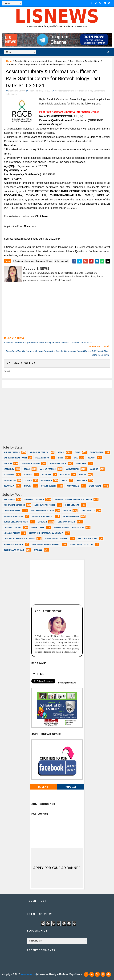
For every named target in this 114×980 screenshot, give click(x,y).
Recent (43, 787)
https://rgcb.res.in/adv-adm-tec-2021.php (37, 239)
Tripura (28, 486)
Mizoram (28, 475)
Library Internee (12, 533)
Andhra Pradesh (12, 452)
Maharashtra (72, 469)
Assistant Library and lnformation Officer (34, 61)
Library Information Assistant (69, 528)
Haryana (8, 464)
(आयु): (12, 166)
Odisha (83, 475)
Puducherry (10, 480)
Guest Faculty (88, 511)
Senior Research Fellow (82, 544)
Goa (76, 458)
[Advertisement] (57, 310)
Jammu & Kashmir (58, 464)
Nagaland (47, 475)
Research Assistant (88, 539)
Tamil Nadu (81, 480)
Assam (61, 452)
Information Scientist (43, 516)
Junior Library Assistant (16, 522)
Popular (71, 787)
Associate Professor (45, 505)
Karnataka (9, 469)
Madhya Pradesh (48, 469)
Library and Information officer (19, 539)
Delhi (61, 458)
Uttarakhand (73, 486)
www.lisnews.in (28, 974)
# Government (62, 261)
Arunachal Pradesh (39, 452)
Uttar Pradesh (48, 486)
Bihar (77, 452)
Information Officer (14, 516)
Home (9, 61)
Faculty (67, 511)
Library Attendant (13, 528)
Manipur (94, 469)
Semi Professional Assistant (46, 544)
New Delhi (65, 475)
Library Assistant (66, 522)
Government (61, 61)
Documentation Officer (42, 511)
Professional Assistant (57, 539)
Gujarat (91, 458)
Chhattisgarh (97, 452)
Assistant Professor (14, 505)
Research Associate (14, 544)
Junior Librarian (71, 516)
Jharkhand (81, 464)
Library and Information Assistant (46, 533)
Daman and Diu (42, 458)
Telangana (9, 486)
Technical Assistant (14, 550)
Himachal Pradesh (31, 464)
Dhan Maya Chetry (23, 970)
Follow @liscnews (67, 683)
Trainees (38, 550)
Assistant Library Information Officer (73, 499)
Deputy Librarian (12, 511)
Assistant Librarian (34, 499)
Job (71, 61)
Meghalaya (9, 475)
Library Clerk (38, 528)
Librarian (42, 522)
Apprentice (9, 499)
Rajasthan (47, 480)
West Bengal (95, 486)
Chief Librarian (72, 505)
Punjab (28, 480)
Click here (41, 216)
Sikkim (65, 480)
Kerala (79, 61)
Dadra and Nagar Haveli (15, 458)
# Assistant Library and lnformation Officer (32, 261)
